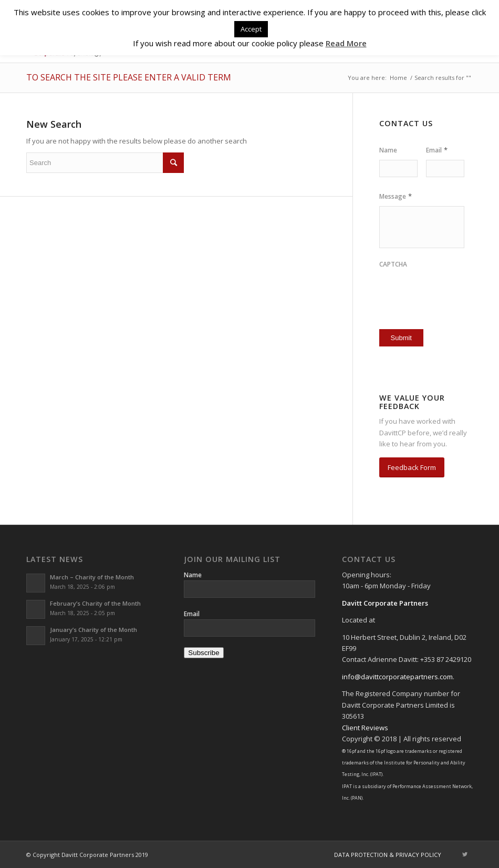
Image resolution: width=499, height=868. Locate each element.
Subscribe (204, 653)
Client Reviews (365, 728)
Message (396, 196)
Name (388, 150)
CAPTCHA (393, 264)
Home (398, 78)
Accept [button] (251, 29)
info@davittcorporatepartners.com (397, 677)
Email (437, 150)
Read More (346, 43)
